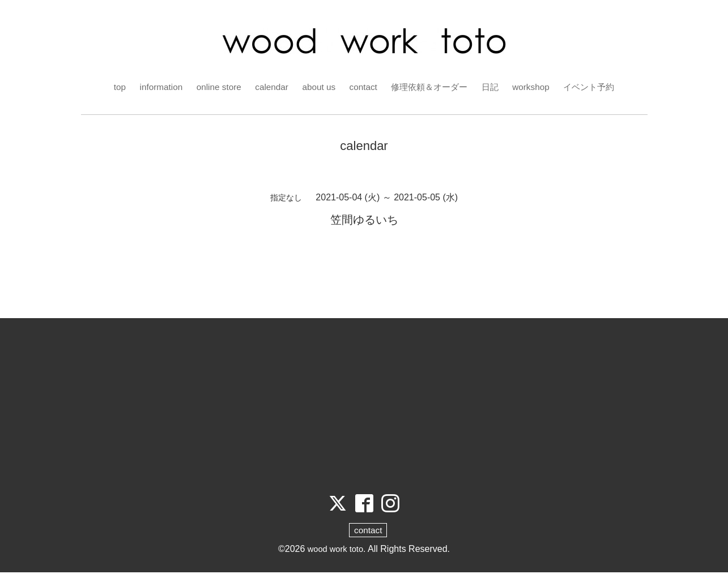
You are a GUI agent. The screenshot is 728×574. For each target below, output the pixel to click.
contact (361, 87)
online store (212, 87)
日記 (495, 87)
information (153, 87)
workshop (537, 87)
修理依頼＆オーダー (431, 87)
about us (315, 87)
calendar (267, 87)
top (110, 87)
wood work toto (335, 551)
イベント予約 (597, 87)
